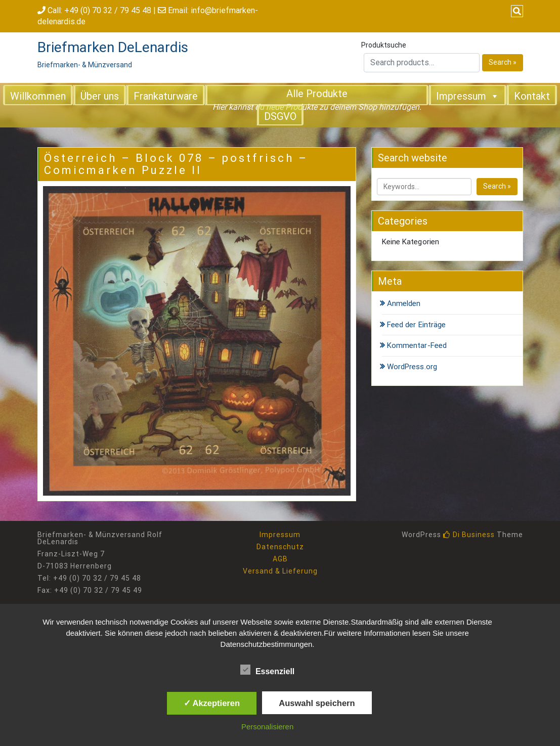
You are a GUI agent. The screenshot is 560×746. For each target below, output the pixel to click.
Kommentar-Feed (417, 345)
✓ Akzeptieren (212, 703)
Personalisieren (267, 727)
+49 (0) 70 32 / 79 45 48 (108, 10)
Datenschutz (280, 547)
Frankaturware (166, 96)
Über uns (100, 96)
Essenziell (267, 670)
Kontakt (532, 96)
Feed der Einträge (417, 325)
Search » (503, 62)
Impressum (468, 96)
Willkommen (38, 96)
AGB (280, 559)
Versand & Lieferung (280, 571)
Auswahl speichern (317, 703)
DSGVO (280, 116)
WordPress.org (412, 367)
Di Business (469, 535)
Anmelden (404, 303)
